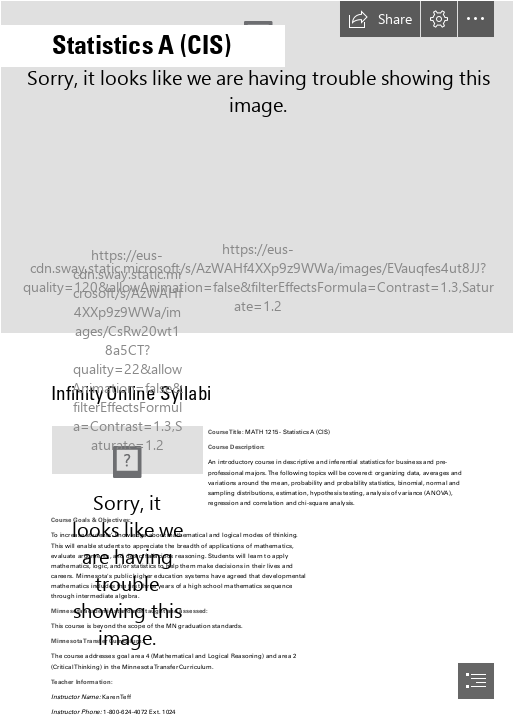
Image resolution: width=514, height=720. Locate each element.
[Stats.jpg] (257, 167)
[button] (380, 19)
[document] (257, 360)
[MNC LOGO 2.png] (127, 450)
